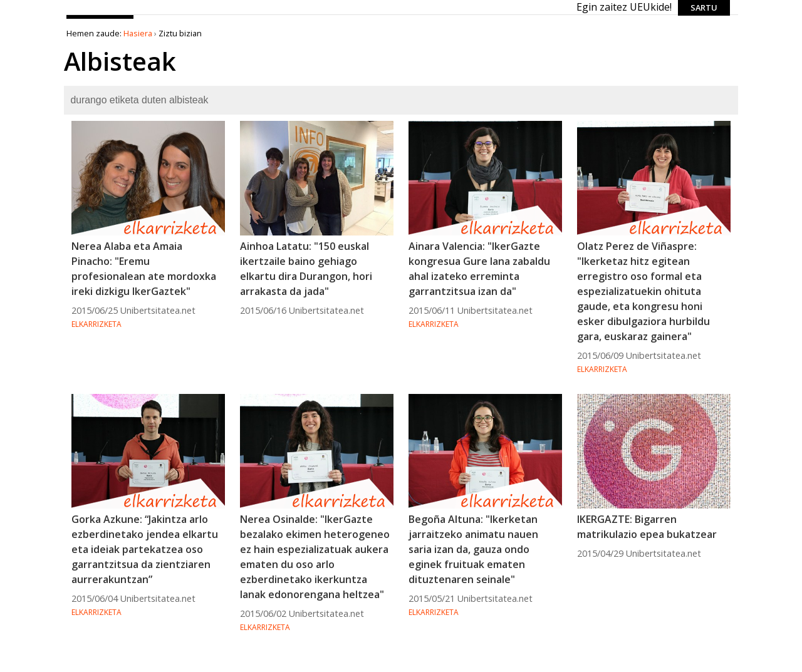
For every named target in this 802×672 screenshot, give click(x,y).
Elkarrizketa (96, 324)
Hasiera (138, 33)
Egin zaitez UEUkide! (624, 7)
